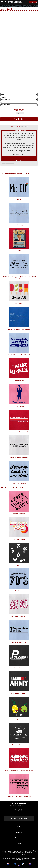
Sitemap (21, 860)
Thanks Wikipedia (19, 406)
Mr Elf (19, 199)
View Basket (34, 3)
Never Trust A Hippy (19, 514)
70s (4, 164)
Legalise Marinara (19, 380)
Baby (13, 164)
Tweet (13, 126)
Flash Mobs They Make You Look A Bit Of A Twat (19, 770)
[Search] (6, 2)
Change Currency (20, 113)
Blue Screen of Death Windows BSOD (19, 329)
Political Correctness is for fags (19, 457)
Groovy (8, 164)
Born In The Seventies (19, 539)
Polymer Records (19, 668)
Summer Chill (19, 303)
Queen (19, 565)
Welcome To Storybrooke (19, 745)
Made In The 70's (19, 591)
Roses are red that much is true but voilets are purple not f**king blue (19, 277)
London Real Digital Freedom (19, 693)
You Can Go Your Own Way (19, 616)
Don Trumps (19, 251)
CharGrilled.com (27, 858)
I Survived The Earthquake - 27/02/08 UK (19, 796)
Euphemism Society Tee (19, 642)
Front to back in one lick (19, 483)
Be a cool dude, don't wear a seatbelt (19, 355)
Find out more (21, 856)
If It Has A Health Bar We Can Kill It (19, 432)
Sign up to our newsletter (19, 818)
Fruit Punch (19, 719)
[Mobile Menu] (2, 2)
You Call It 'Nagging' (19, 225)
